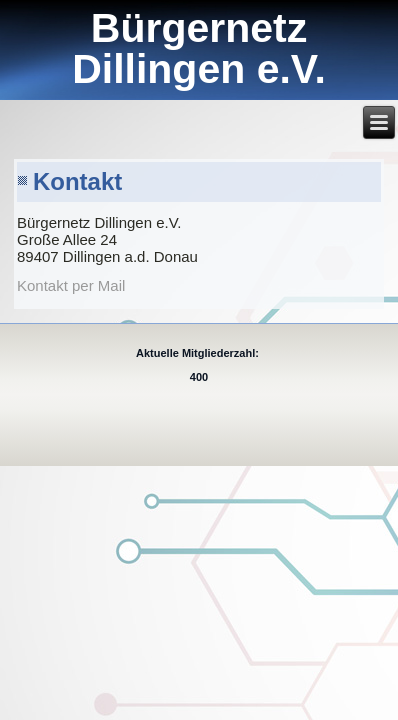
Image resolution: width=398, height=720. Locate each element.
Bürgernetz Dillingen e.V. (199, 48)
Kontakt (77, 181)
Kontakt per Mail (71, 285)
